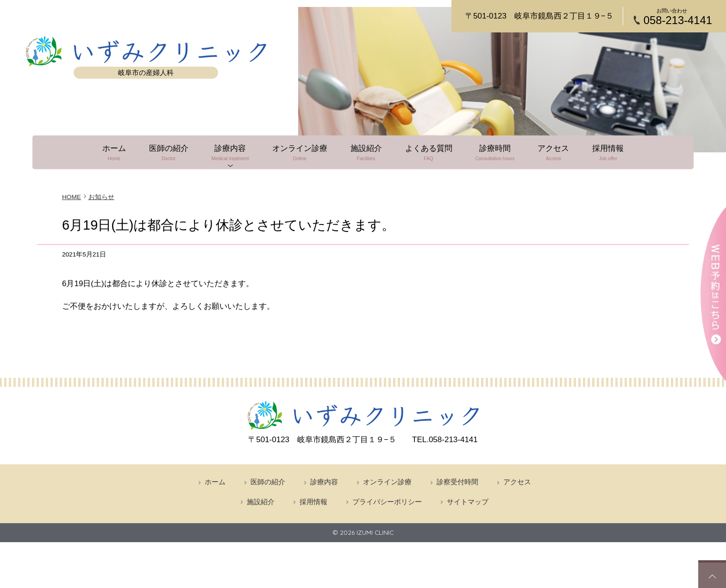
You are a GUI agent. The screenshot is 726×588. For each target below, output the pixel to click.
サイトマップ (468, 501)
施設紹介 (366, 152)
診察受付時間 (457, 481)
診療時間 (496, 152)
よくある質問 (429, 152)
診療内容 (229, 152)
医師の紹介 (167, 152)
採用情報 (610, 152)
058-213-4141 (678, 20)
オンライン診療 (299, 152)
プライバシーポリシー (387, 501)
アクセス (555, 152)
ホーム (112, 152)
